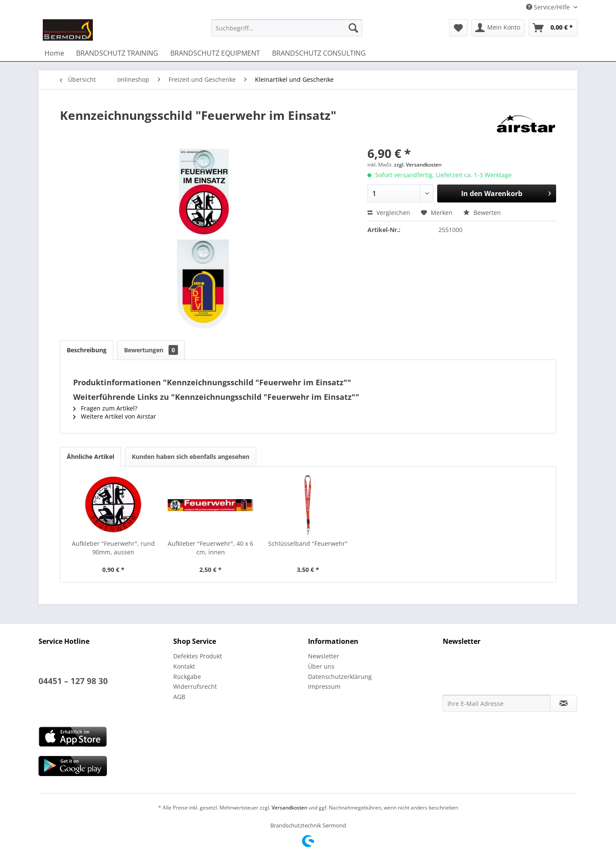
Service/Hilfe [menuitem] (549, 7)
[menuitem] (287, 28)
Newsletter (324, 656)
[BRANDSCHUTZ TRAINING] (117, 53)
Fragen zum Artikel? (105, 408)
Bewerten (482, 213)
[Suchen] (353, 28)
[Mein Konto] (498, 28)
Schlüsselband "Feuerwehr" (308, 543)
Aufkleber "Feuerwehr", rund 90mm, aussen (113, 548)
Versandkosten (289, 808)
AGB (179, 697)
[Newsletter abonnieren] (564, 703)
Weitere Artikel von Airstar (115, 416)
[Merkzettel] (458, 28)
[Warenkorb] (553, 28)
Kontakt (184, 666)
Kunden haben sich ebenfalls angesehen (191, 457)
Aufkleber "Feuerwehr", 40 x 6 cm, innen (210, 548)
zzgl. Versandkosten (418, 165)
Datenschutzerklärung (340, 677)
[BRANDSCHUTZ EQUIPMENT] (215, 53)
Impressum (324, 686)
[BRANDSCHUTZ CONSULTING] (319, 53)
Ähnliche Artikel (90, 457)
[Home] (54, 53)
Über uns (321, 666)
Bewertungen (151, 350)
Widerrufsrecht (195, 686)
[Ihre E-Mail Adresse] (497, 703)
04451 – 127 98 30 (73, 681)
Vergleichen (389, 213)
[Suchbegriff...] (287, 28)
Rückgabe (187, 677)
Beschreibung (87, 350)
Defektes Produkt (198, 656)
